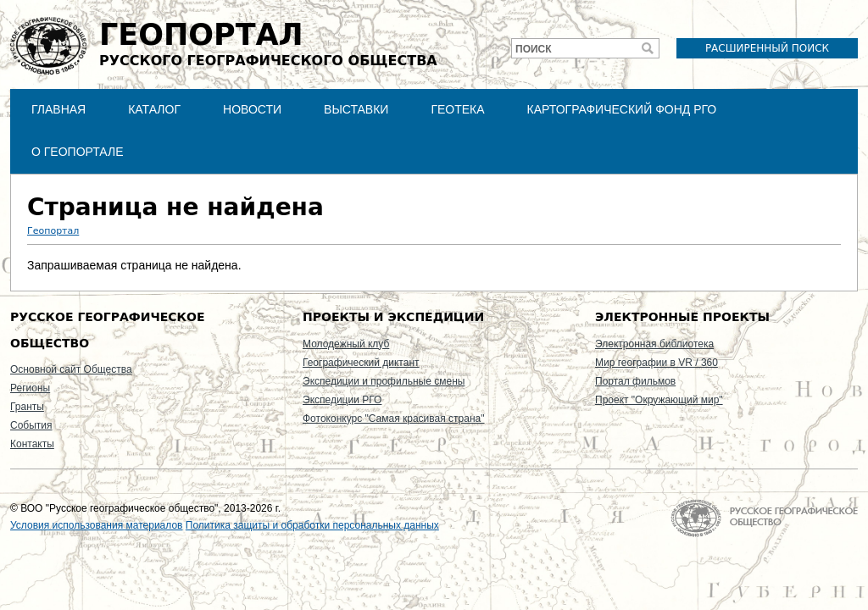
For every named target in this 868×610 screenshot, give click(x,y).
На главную (764, 518)
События (31, 425)
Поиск (534, 49)
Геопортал (53, 231)
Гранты (27, 407)
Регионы (30, 388)
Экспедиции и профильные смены (384, 381)
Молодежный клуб (346, 344)
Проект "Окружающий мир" (659, 400)
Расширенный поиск (767, 48)
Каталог (154, 109)
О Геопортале (78, 152)
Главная (58, 109)
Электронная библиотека (654, 344)
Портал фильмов (635, 381)
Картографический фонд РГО (622, 109)
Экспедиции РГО (342, 400)
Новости (252, 109)
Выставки (356, 109)
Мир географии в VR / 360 (657, 363)
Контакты (32, 444)
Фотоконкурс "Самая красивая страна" (393, 419)
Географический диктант (361, 363)
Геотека (457, 109)
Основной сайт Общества (71, 369)
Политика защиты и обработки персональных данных (312, 525)
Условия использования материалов (96, 525)
